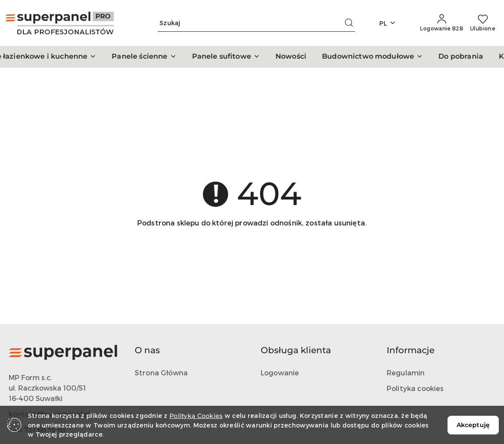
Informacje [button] (411, 350)
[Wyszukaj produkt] (256, 23)
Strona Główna (161, 373)
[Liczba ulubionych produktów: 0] (483, 23)
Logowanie (280, 373)
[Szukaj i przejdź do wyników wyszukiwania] (349, 23)
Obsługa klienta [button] (296, 350)
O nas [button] (147, 350)
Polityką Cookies (196, 416)
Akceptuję (473, 425)
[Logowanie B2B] (442, 23)
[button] (144, 57)
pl (388, 23)
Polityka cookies (415, 388)
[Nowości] (291, 57)
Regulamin (406, 373)
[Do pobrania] (461, 57)
